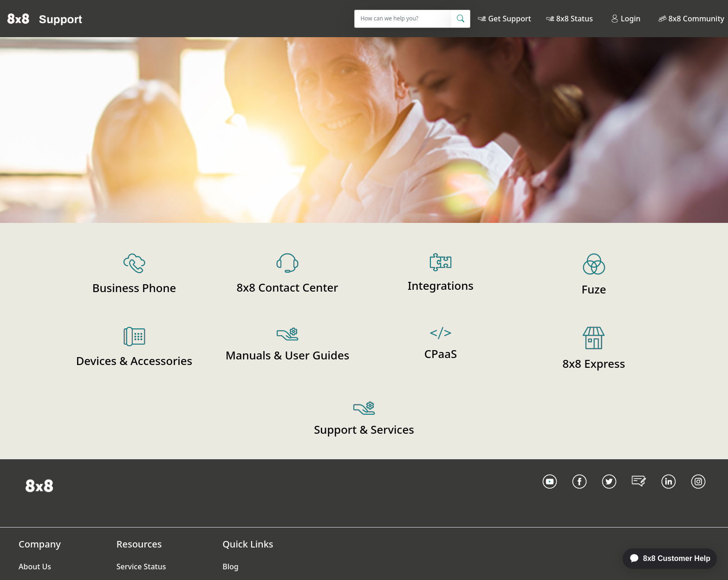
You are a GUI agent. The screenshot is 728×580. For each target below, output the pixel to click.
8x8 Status (575, 19)
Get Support (509, 19)
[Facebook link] (579, 493)
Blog (230, 567)
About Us (35, 567)
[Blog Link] (639, 493)
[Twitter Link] (609, 493)
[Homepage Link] (39, 485)
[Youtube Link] (550, 493)
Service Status (141, 567)
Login (626, 19)
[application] (665, 559)
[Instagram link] (698, 493)
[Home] (45, 19)
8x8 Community (696, 19)
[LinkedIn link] (669, 493)
